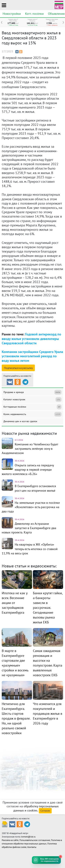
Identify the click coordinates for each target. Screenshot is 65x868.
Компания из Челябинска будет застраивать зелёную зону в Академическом (30, 449)
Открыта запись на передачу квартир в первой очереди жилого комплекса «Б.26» (28, 470)
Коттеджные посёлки (32, 407)
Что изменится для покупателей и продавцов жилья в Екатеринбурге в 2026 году (48, 714)
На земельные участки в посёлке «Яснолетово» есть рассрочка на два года (31, 507)
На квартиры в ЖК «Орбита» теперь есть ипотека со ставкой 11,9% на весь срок (30, 549)
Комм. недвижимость (32, 414)
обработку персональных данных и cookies (36, 808)
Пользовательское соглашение (35, 840)
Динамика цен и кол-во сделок (20, 421)
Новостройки (12, 14)
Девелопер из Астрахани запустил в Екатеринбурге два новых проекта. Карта (29, 528)
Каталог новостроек (32, 400)
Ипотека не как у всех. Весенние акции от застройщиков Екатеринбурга (15, 603)
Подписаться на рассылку (18, 368)
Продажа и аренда (32, 392)
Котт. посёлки (34, 14)
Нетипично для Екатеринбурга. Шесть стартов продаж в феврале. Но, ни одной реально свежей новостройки (16, 718)
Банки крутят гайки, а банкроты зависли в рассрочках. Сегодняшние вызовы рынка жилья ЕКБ (48, 608)
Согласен (45, 811)
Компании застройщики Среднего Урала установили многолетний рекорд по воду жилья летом (32, 356)
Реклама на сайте (10, 840)
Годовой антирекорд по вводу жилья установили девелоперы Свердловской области (31, 339)
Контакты (32, 847)
